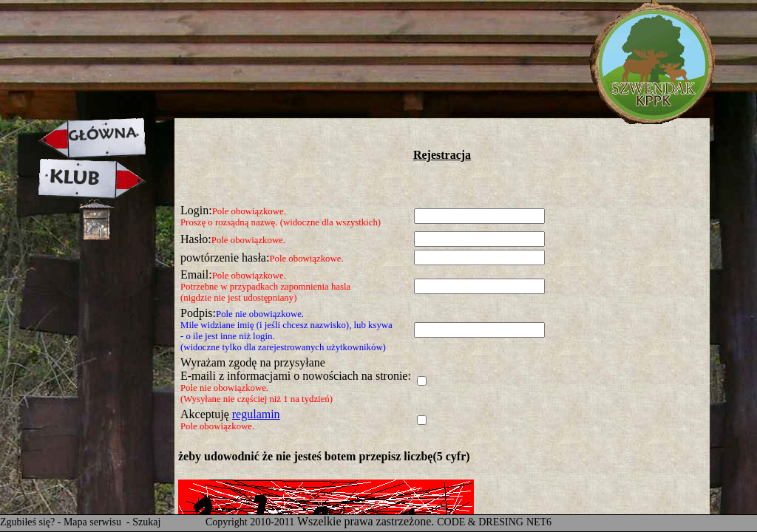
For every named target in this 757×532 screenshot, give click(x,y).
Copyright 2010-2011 (250, 522)
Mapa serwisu (94, 522)
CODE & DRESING (480, 522)
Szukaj (146, 522)
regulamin (256, 414)
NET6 (539, 522)
